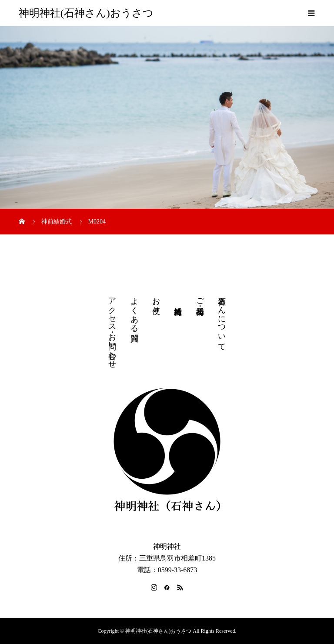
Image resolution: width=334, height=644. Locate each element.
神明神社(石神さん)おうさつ (86, 13)
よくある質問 (134, 310)
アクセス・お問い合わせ (112, 328)
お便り (156, 301)
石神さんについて (222, 320)
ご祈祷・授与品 (200, 297)
